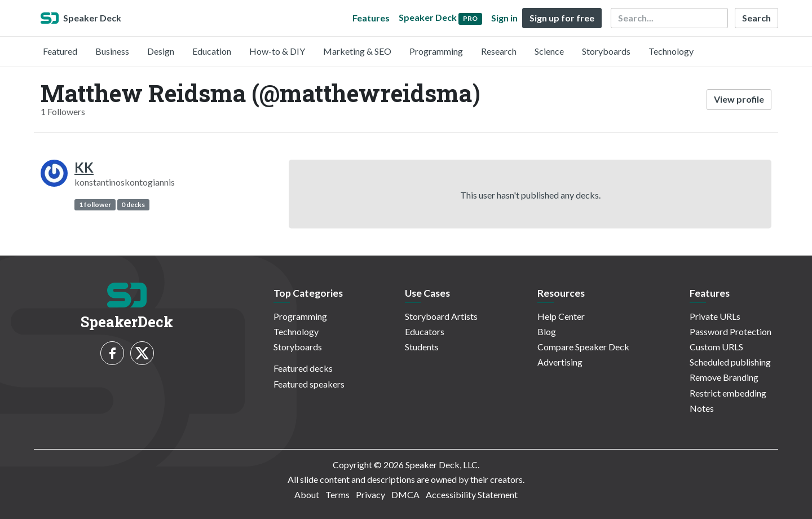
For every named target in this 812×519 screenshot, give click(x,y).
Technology (671, 51)
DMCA (405, 494)
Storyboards (606, 51)
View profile (739, 99)
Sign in (504, 18)
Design (161, 51)
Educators (425, 331)
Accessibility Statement (472, 494)
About (307, 494)
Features (371, 18)
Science (549, 51)
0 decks (133, 204)
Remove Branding (724, 377)
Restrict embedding (728, 393)
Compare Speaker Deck (583, 347)
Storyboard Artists (441, 316)
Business (112, 51)
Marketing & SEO (357, 51)
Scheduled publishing (730, 362)
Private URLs (715, 316)
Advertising (560, 362)
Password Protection (731, 331)
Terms (337, 494)
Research (499, 51)
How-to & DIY (277, 51)
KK (84, 167)
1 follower (95, 204)
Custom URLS (716, 347)
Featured (60, 51)
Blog (547, 331)
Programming (436, 51)
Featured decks (303, 368)
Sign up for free (562, 18)
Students (422, 347)
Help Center (561, 316)
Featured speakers (309, 384)
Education (212, 51)
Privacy (370, 494)
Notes (702, 408)
